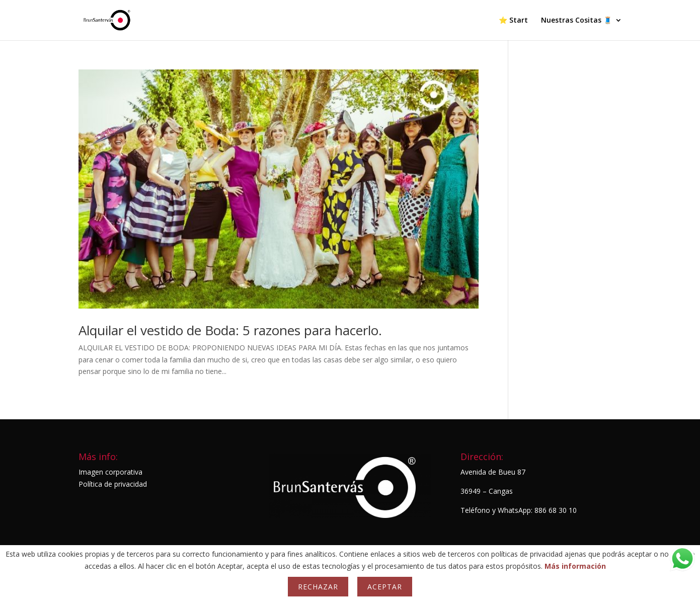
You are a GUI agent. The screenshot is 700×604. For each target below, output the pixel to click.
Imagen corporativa (110, 472)
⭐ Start (513, 21)
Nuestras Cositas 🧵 (576, 21)
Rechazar (318, 587)
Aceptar (385, 587)
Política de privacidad (113, 484)
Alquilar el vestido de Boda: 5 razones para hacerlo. (230, 330)
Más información (575, 566)
